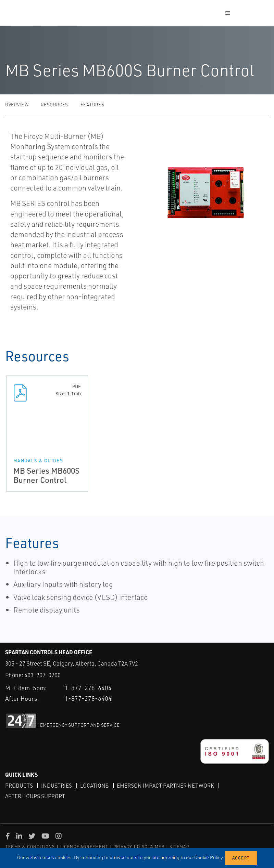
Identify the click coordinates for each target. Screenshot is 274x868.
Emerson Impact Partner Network (165, 785)
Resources (54, 105)
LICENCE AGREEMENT (84, 847)
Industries (57, 785)
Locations (94, 785)
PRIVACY (123, 847)
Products (19, 785)
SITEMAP (179, 847)
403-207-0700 (42, 675)
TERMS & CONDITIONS (30, 847)
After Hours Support (35, 796)
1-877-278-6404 (88, 687)
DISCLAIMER (151, 847)
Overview (17, 105)
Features (92, 105)
